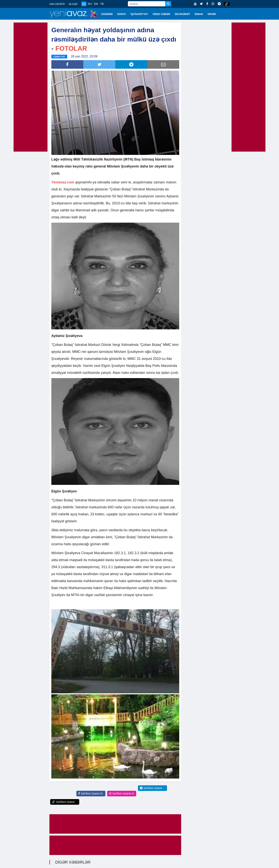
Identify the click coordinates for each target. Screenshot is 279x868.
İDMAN (199, 14)
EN (96, 4)
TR (102, 4)
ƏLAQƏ (73, 4)
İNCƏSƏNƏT (183, 14)
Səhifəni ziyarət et (90, 793)
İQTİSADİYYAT (139, 14)
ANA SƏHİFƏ (57, 4)
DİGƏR (212, 14)
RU (90, 4)
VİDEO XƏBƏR (161, 14)
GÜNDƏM (107, 14)
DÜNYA (122, 14)
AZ (84, 4)
